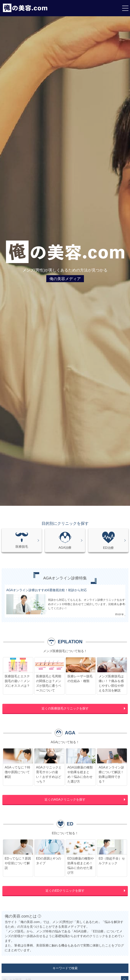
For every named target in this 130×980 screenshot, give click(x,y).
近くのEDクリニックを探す (65, 891)
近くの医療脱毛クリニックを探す (65, 708)
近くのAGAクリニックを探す (65, 799)
